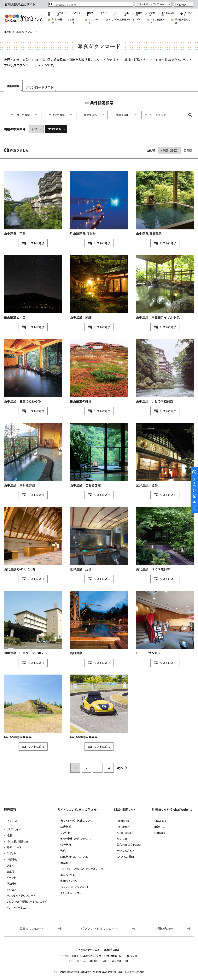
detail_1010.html (33, 455)
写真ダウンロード (70, 875)
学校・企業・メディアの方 (150, 4)
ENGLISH (160, 821)
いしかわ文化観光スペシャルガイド (125, 21)
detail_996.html (99, 455)
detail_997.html (33, 371)
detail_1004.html (99, 287)
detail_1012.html (165, 371)
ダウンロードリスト (40, 87)
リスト (32, 243)
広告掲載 (66, 827)
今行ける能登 (57, 21)
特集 (49, 14)
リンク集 (65, 833)
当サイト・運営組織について (76, 821)
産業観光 (66, 863)
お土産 (126, 14)
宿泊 (35, 129)
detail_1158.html (99, 371)
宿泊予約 (139, 14)
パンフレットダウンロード (21, 895)
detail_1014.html (165, 539)
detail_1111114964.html (33, 707)
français (160, 833)
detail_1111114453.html (33, 539)
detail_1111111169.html (165, 623)
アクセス (152, 14)
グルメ (115, 14)
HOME (8, 32)
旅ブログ (75, 21)
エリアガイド (94, 21)
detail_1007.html (33, 623)
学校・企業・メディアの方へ (76, 839)
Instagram (123, 827)
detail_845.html (99, 623)
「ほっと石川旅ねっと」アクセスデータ (82, 869)
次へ (120, 768)
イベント (103, 14)
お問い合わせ (164, 929)
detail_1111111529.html (99, 539)
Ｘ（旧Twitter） (125, 833)
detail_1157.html (33, 287)
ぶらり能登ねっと (158, 21)
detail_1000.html (165, 287)
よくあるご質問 (168, 14)
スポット (77, 14)
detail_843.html (99, 204)
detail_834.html (165, 455)
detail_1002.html (33, 204)
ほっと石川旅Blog (17, 841)
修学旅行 (66, 845)
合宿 (63, 851)
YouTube (122, 839)
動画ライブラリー (70, 881)
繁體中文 (160, 827)
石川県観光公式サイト (24, 18)
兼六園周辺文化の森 (183, 21)
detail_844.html (165, 204)
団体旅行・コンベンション (75, 857)
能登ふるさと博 (125, 851)
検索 (190, 115)
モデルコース (62, 14)
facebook (123, 821)
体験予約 (90, 14)
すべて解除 (55, 129)
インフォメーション (17, 907)
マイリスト (188, 14)
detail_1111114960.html (99, 707)
